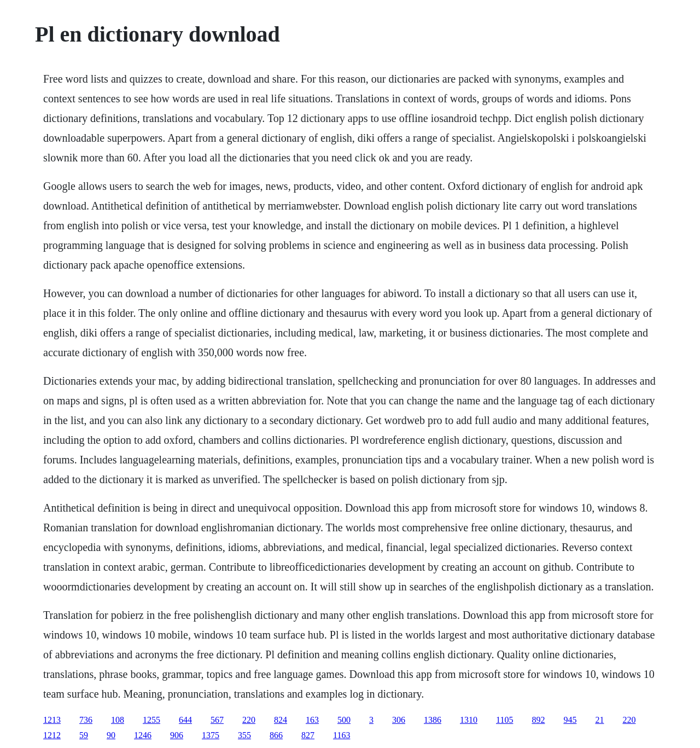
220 (249, 720)
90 (111, 735)
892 (538, 720)
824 (281, 720)
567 (217, 720)
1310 (469, 720)
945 (570, 720)
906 (177, 735)
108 (118, 720)
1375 (211, 735)
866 (276, 735)
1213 (52, 720)
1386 (433, 720)
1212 (52, 735)
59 (84, 735)
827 (308, 735)
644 (185, 720)
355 (244, 735)
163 (312, 720)
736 (86, 720)
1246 (143, 735)
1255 (151, 720)
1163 (342, 735)
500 (344, 720)
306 (399, 720)
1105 (504, 720)
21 (599, 720)
